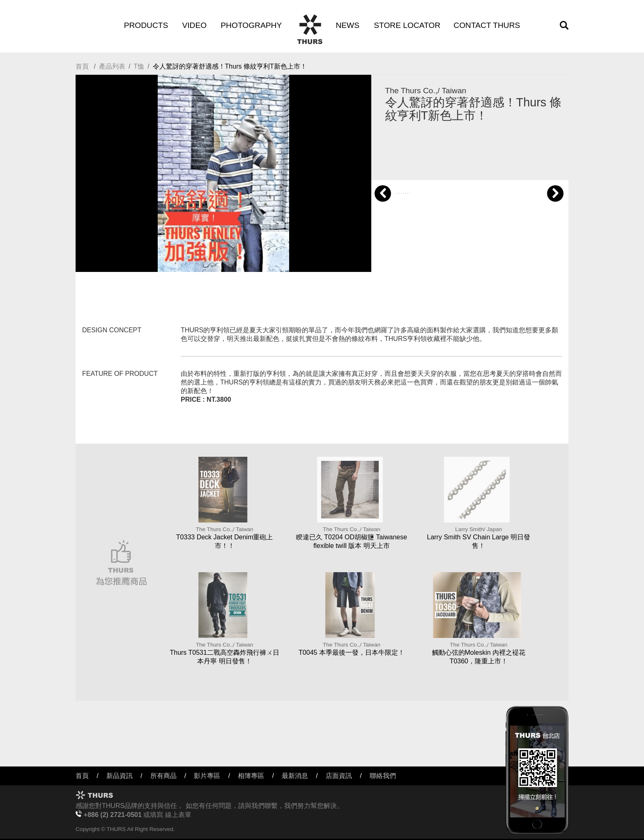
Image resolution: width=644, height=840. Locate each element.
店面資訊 (339, 776)
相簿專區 (251, 776)
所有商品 (163, 776)
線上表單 (178, 815)
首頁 (82, 66)
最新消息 (295, 776)
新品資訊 (120, 776)
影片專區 (207, 776)
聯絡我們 (383, 776)
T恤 (139, 66)
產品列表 (112, 66)
